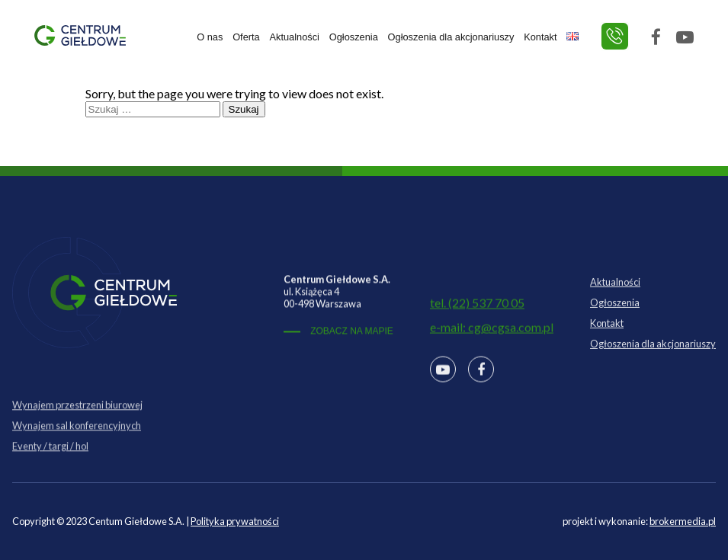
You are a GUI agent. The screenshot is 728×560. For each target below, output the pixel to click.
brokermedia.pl (683, 521)
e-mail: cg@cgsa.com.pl (492, 333)
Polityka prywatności (235, 521)
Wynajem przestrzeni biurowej (77, 418)
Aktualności (295, 37)
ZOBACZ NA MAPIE (352, 334)
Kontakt (540, 37)
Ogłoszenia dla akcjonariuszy (451, 37)
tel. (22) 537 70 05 (477, 308)
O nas (210, 37)
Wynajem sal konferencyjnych (77, 438)
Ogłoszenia (354, 37)
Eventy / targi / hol (50, 459)
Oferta (246, 37)
